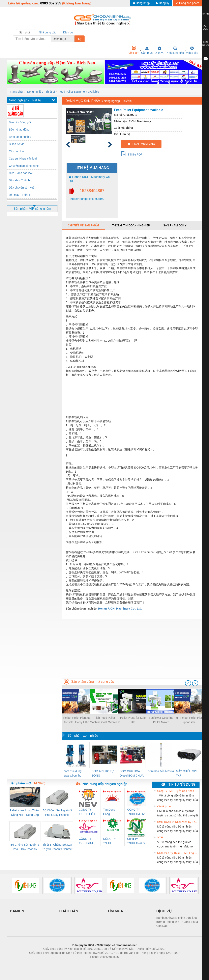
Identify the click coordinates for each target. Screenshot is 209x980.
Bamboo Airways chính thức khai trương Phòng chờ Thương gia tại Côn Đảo (177, 922)
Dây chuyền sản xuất (22, 188)
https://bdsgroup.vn (99, 963)
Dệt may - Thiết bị (20, 195)
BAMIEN (17, 911)
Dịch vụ (160, 50)
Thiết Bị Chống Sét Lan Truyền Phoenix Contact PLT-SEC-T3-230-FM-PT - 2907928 (57, 847)
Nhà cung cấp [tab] (48, 32)
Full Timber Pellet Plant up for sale (189, 720)
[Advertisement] (132, 647)
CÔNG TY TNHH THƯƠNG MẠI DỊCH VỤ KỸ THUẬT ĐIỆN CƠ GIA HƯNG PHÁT (112, 841)
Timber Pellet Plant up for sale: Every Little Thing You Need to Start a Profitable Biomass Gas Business (77, 720)
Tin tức (206, 14)
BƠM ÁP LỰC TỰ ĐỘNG (103, 773)
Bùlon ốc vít (16, 144)
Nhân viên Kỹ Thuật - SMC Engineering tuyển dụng (178, 853)
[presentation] (188, 683)
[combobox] (73, 39)
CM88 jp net (164, 806)
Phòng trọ (79, 963)
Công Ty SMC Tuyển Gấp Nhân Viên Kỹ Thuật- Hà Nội (178, 791)
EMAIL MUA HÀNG (141, 144)
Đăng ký (162, 3)
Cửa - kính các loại (21, 173)
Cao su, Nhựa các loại (23, 159)
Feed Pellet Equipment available (79, 92)
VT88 (160, 837)
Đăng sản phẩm (187, 3)
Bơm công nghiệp (20, 137)
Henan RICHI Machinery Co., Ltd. (90, 179)
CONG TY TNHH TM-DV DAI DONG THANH (136, 812)
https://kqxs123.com (124, 963)
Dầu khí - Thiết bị (20, 180)
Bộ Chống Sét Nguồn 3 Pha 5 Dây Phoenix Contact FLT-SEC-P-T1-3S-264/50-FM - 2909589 (57, 813)
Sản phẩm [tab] (26, 32)
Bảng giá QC (205, 43)
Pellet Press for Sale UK (133, 720)
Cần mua (147, 50)
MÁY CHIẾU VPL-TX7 (187, 773)
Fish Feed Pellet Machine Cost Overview (105, 720)
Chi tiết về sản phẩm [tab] (83, 225)
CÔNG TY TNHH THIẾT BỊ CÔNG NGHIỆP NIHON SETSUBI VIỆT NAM (88, 812)
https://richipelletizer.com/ (87, 199)
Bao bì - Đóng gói (20, 122)
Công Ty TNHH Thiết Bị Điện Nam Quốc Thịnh (136, 841)
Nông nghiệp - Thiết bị (41, 92)
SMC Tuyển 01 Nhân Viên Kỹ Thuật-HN (178, 822)
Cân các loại (17, 151)
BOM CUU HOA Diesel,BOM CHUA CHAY (132, 774)
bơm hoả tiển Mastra (161, 771)
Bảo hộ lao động (19, 130)
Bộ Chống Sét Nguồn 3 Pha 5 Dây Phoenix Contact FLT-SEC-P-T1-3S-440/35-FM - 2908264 (25, 847)
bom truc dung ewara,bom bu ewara (73, 774)
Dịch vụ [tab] (68, 32)
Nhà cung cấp (175, 50)
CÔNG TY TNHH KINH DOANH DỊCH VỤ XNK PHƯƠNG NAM (88, 841)
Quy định (205, 28)
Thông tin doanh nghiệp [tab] (131, 225)
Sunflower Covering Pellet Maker (161, 720)
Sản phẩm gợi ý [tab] (175, 225)
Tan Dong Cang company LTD (112, 812)
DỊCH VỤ (164, 911)
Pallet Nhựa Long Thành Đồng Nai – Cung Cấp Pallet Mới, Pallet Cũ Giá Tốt (25, 813)
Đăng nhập (141, 3)
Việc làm (134, 50)
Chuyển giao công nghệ (24, 166)
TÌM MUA (115, 911)
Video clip (192, 50)
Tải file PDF (132, 154)
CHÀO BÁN (69, 911)
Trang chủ (16, 92)
